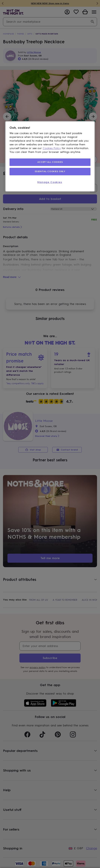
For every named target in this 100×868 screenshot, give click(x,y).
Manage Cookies (50, 182)
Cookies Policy (52, 148)
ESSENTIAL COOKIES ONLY (50, 171)
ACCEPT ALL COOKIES (50, 162)
